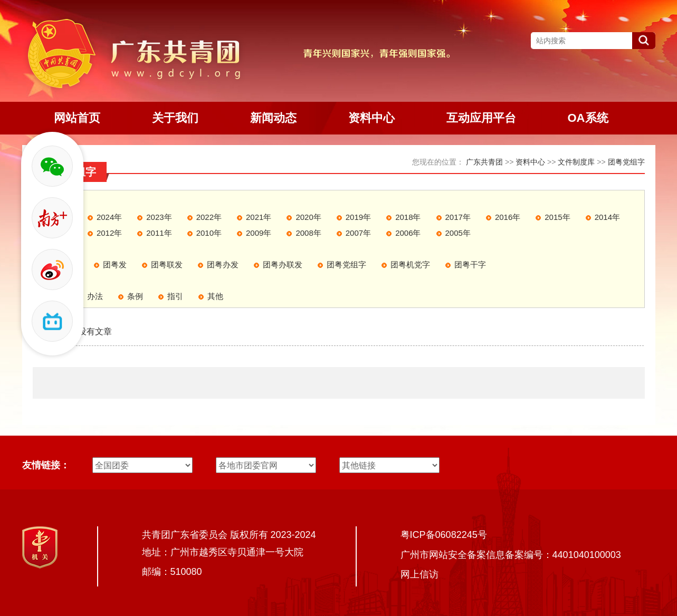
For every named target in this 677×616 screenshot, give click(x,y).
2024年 (109, 217)
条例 (135, 296)
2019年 (358, 217)
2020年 (308, 217)
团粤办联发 (283, 264)
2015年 (557, 217)
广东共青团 (484, 162)
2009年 (259, 233)
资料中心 (530, 162)
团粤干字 (470, 264)
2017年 (458, 217)
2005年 (458, 233)
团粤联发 (167, 264)
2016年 (508, 217)
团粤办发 (223, 264)
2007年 (358, 233)
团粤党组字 (626, 162)
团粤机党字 (410, 264)
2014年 (607, 217)
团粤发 (115, 264)
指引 (175, 296)
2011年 (159, 233)
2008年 (308, 233)
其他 (215, 296)
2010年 (209, 233)
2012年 (109, 233)
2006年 (408, 233)
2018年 (408, 217)
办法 (95, 296)
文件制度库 (576, 162)
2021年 (259, 217)
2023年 (159, 217)
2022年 (209, 217)
